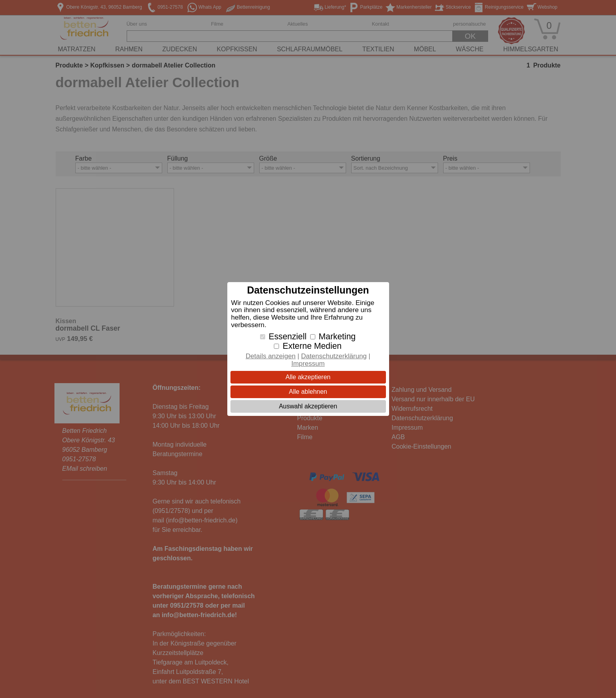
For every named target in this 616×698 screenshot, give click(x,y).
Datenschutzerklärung (334, 356)
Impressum (308, 364)
